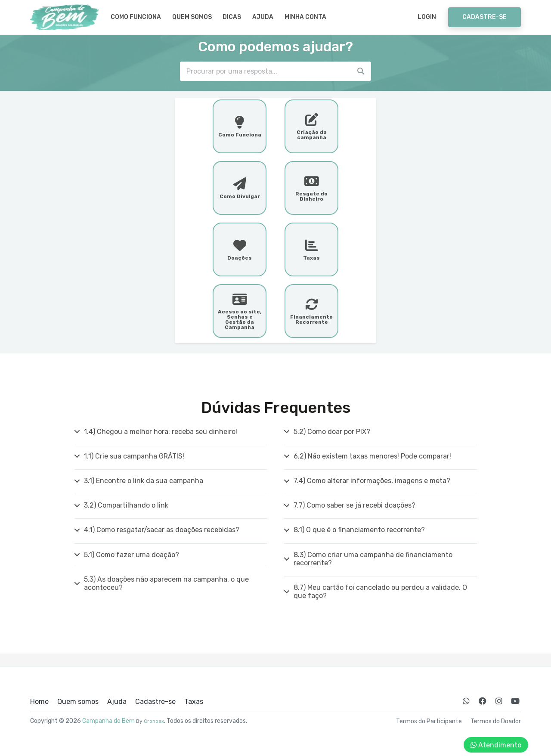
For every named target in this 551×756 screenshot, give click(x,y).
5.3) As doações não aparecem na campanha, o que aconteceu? (166, 583)
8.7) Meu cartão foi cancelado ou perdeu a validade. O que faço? (380, 592)
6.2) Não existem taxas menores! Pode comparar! (372, 456)
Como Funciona (136, 17)
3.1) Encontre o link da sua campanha (144, 481)
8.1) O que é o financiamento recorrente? (359, 530)
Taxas (194, 702)
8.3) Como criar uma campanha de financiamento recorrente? (373, 559)
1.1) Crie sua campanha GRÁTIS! (134, 456)
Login (427, 17)
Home (39, 702)
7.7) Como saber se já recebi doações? (354, 505)
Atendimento (496, 745)
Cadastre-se (484, 17)
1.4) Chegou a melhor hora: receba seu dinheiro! (161, 432)
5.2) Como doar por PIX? (332, 432)
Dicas (232, 17)
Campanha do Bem (108, 721)
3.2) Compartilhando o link (126, 505)
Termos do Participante (429, 722)
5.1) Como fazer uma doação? (132, 555)
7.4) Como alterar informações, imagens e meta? (372, 481)
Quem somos (192, 17)
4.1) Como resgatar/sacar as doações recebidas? (162, 530)
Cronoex (154, 721)
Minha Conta (305, 17)
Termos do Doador (496, 722)
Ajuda (263, 17)
